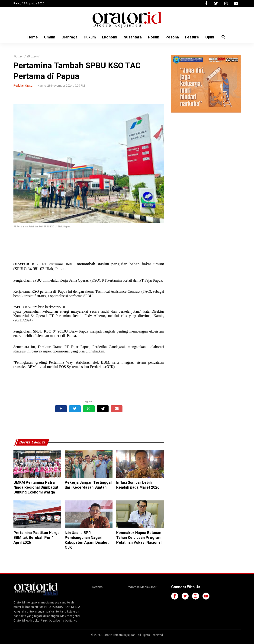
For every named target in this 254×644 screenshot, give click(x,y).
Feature (194, 37)
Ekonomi (109, 37)
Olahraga (68, 37)
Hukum (89, 37)
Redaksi (98, 587)
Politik (154, 37)
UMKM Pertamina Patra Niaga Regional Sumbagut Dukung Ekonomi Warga (36, 487)
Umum (47, 37)
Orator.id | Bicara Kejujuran (119, 635)
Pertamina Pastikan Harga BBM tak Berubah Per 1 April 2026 (37, 538)
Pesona (174, 37)
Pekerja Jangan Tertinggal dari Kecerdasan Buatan (88, 485)
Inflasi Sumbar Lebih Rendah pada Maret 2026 (138, 485)
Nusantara (133, 37)
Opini (213, 37)
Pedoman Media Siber (142, 587)
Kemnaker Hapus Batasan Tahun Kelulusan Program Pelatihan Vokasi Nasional (139, 538)
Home (30, 37)
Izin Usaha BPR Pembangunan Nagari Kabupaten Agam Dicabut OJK (87, 540)
